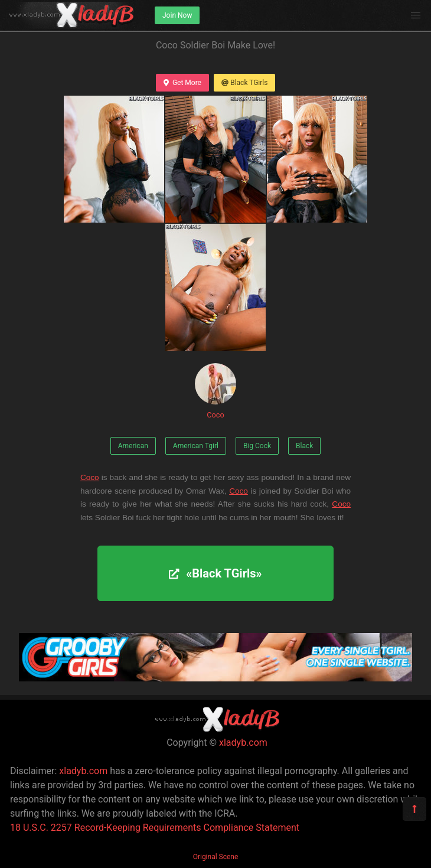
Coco (215, 391)
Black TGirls (244, 83)
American (133, 446)
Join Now (177, 15)
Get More (182, 83)
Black (304, 446)
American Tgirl (196, 446)
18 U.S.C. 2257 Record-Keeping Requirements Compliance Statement (155, 828)
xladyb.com (243, 743)
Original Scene (216, 857)
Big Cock (257, 446)
